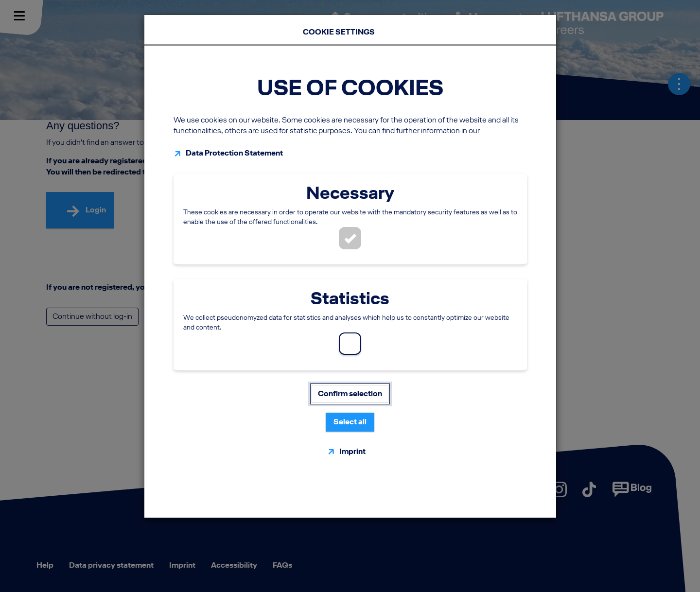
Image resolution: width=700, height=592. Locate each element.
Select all (350, 422)
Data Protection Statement (234, 153)
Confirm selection (350, 393)
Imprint (352, 451)
